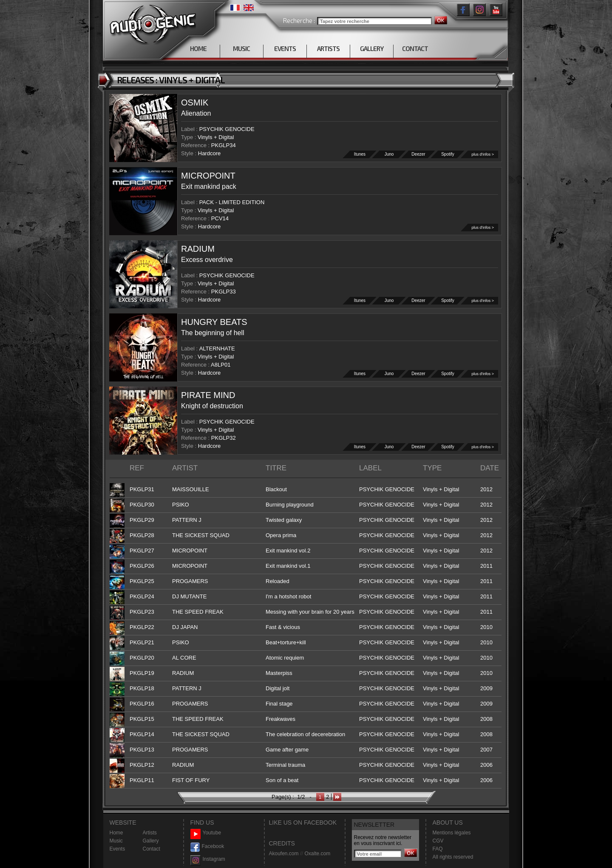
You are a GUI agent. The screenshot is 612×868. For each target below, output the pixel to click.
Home (116, 833)
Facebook (207, 847)
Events (118, 849)
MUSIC (241, 48)
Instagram (208, 859)
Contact (152, 849)
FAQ (438, 849)
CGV (438, 841)
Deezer (419, 154)
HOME (198, 48)
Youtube (206, 833)
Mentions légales (452, 833)
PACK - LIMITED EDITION (232, 202)
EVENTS (285, 48)
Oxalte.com (317, 854)
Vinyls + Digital (216, 137)
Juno (389, 154)
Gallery (151, 841)
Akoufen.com (284, 854)
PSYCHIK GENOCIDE (227, 129)
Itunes (360, 154)
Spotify (448, 154)
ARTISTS (328, 48)
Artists (150, 833)
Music (116, 841)
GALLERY (372, 48)
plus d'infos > (483, 154)
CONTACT (415, 48)
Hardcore (209, 153)
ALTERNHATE (217, 349)
